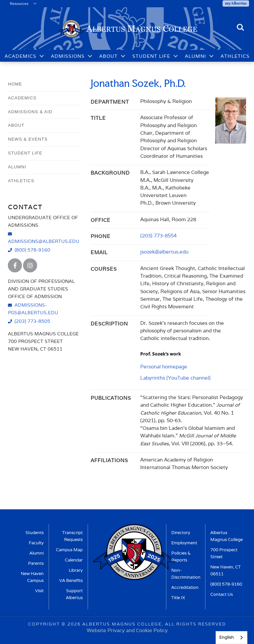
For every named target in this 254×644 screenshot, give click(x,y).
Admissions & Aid (30, 112)
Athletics (235, 56)
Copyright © (47, 624)
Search (240, 28)
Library (76, 570)
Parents (36, 563)
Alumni (195, 56)
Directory (181, 533)
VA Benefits (71, 580)
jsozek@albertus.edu (164, 252)
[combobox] (232, 638)
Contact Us (222, 594)
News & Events (28, 139)
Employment (184, 543)
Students (35, 533)
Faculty (36, 543)
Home (15, 84)
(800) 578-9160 (32, 250)
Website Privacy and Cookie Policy (127, 630)
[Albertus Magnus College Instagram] (30, 265)
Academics (21, 56)
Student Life (151, 56)
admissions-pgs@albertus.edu (33, 309)
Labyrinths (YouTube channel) (175, 378)
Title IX (178, 598)
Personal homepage (164, 367)
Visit (39, 591)
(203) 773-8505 (32, 321)
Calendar (74, 560)
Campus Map (69, 550)
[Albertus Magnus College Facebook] (15, 265)
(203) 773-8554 (158, 236)
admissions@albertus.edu (44, 241)
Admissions (68, 56)
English (227, 637)
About (108, 56)
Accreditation (185, 587)
